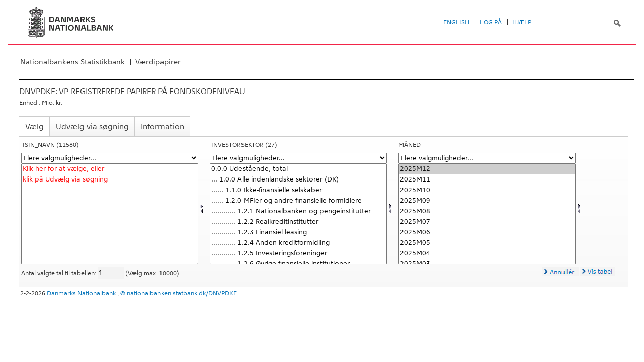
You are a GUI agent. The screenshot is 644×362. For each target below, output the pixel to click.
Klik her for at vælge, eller (110, 169)
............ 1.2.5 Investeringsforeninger (298, 254)
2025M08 (487, 211)
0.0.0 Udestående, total (298, 169)
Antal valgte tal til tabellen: (59, 273)
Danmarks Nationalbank (81, 293)
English (456, 22)
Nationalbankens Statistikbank (72, 62)
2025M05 (487, 243)
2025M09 (487, 201)
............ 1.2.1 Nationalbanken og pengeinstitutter (298, 211)
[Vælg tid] (487, 214)
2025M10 (487, 190)
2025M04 (487, 254)
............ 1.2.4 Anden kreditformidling (298, 243)
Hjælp (522, 22)
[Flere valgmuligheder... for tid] (487, 158)
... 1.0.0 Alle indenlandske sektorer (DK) (298, 180)
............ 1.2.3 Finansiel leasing (298, 233)
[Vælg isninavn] (110, 214)
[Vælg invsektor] (298, 214)
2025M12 (487, 169)
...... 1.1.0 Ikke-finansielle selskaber (298, 190)
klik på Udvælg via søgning (110, 180)
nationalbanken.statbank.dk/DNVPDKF (182, 293)
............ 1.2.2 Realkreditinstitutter (298, 222)
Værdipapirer (158, 62)
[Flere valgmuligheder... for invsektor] (298, 158)
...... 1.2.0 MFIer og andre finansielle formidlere (298, 201)
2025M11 (487, 180)
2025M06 (487, 233)
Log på (491, 22)
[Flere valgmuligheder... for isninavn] (110, 158)
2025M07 (487, 222)
